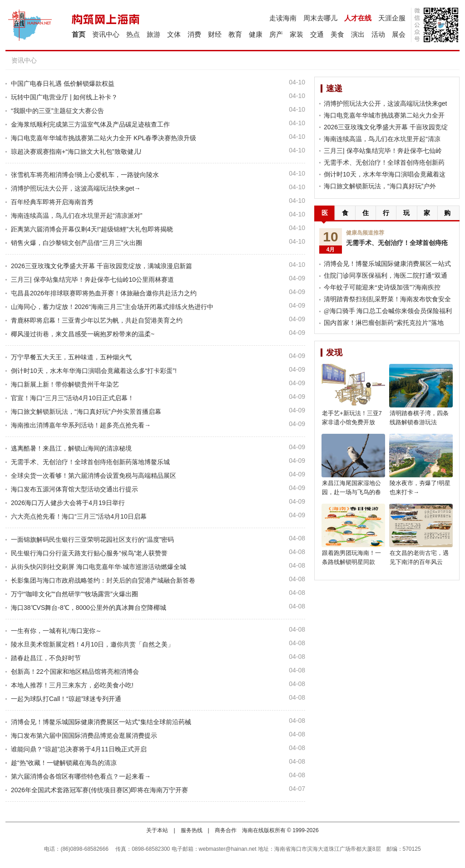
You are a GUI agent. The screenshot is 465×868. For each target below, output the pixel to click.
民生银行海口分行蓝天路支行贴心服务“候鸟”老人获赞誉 (89, 553)
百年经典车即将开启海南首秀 (52, 202)
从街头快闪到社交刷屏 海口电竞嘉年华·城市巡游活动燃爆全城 (99, 567)
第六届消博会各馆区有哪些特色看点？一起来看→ (81, 776)
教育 (235, 34)
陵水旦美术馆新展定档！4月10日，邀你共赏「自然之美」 (92, 644)
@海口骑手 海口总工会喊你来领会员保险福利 (388, 311)
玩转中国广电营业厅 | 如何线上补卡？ (64, 97)
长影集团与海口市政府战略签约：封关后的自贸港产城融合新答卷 (103, 580)
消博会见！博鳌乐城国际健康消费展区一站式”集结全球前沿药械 (101, 722)
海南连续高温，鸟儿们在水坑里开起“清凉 (382, 139)
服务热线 (192, 830)
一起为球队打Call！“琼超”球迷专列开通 (66, 699)
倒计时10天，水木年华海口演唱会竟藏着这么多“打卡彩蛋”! (94, 371)
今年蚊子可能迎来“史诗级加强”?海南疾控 (382, 287)
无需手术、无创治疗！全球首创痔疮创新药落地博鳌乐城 (90, 462)
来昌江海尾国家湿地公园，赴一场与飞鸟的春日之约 (351, 492)
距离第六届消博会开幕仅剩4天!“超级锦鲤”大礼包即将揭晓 (92, 229)
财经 (215, 34)
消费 (194, 34)
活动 (378, 34)
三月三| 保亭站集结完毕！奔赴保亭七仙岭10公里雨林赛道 (92, 280)
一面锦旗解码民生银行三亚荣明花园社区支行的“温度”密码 (92, 539)
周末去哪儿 (320, 18)
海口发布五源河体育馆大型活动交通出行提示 (74, 489)
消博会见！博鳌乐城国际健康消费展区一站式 (387, 264)
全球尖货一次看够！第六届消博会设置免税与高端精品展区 (94, 476)
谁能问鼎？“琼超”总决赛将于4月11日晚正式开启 (79, 749)
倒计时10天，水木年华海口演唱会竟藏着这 (385, 174)
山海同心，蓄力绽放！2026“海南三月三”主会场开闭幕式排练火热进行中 (112, 307)
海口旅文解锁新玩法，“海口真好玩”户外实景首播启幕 (86, 412)
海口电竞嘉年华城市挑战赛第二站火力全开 (384, 115)
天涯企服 (392, 18)
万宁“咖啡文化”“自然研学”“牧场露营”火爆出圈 (74, 594)
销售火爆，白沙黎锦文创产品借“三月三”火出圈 (77, 243)
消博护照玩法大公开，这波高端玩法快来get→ (76, 188)
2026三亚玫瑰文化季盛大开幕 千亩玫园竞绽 (386, 127)
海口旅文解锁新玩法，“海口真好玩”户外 (380, 186)
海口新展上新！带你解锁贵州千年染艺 (65, 384)
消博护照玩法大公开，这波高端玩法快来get (385, 103)
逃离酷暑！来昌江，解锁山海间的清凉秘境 (71, 448)
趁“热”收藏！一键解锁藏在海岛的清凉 (64, 763)
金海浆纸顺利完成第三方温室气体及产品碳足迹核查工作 (90, 124)
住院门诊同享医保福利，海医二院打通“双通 (386, 276)
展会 (399, 34)
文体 (174, 34)
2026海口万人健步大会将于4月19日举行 (68, 503)
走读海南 (283, 18)
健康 (256, 34)
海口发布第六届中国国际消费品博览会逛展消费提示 (84, 736)
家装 (297, 34)
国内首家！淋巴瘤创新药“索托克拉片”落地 (384, 323)
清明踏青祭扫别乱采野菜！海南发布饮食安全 (387, 299)
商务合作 (226, 830)
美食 (337, 34)
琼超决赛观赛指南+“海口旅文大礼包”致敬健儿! (76, 152)
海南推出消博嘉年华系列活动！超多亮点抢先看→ (81, 425)
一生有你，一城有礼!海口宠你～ (56, 631)
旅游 (153, 34)
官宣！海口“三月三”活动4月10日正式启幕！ (72, 398)
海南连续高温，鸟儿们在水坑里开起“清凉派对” (77, 216)
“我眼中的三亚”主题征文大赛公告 (57, 111)
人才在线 (358, 18)
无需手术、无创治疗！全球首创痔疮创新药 (384, 162)
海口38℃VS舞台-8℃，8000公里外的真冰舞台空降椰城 (89, 608)
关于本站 (157, 830)
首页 (79, 34)
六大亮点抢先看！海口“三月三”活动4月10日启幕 (79, 516)
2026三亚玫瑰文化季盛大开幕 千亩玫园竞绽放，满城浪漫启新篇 (101, 266)
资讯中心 (106, 34)
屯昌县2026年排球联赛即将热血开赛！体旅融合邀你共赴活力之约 (104, 293)
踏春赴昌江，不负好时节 (46, 658)
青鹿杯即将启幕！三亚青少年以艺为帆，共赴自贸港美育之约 (97, 320)
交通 (317, 34)
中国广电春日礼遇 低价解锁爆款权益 (63, 83)
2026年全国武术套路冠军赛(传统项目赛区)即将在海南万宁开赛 (99, 790)
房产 (276, 34)
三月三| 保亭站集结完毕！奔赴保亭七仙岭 (383, 151)
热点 (133, 34)
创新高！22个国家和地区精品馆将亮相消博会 (75, 672)
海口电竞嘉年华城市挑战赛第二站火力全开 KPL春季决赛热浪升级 (104, 138)
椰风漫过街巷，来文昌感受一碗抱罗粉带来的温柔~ (83, 334)
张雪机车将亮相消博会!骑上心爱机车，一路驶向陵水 (85, 175)
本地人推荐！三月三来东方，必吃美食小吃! (72, 685)
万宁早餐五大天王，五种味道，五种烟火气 (71, 357)
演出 (358, 34)
